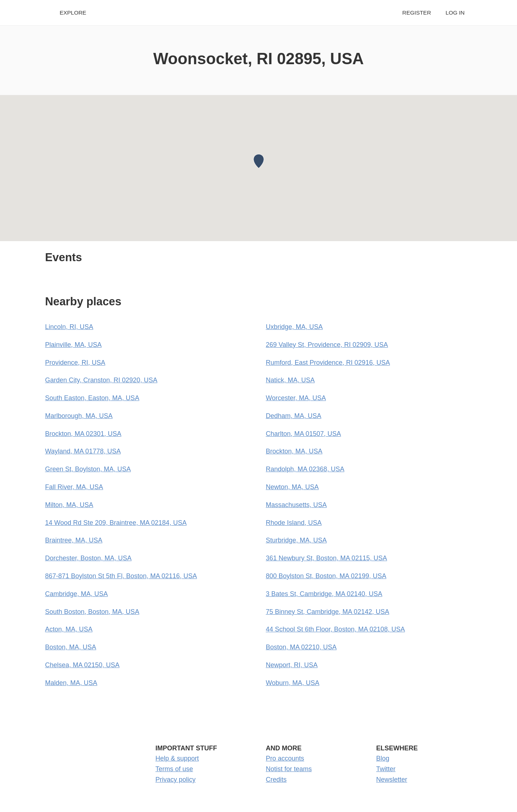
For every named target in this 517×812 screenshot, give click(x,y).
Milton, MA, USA (69, 505)
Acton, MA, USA (69, 629)
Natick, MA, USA (290, 380)
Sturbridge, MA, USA (296, 540)
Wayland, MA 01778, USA (83, 451)
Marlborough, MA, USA (79, 416)
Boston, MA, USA (71, 647)
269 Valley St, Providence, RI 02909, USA (327, 345)
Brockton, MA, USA (294, 451)
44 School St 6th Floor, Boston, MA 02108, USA (335, 629)
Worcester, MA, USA (296, 398)
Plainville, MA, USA (74, 345)
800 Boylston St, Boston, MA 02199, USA (326, 576)
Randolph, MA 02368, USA (305, 469)
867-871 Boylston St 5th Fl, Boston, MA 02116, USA (121, 576)
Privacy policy (175, 780)
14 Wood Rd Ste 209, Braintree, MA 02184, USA (116, 523)
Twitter (386, 769)
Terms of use (174, 769)
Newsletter (392, 780)
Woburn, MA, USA (293, 683)
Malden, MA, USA (71, 683)
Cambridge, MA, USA (77, 594)
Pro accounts (285, 758)
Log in (455, 13)
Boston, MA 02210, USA (301, 647)
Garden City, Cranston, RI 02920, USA (101, 380)
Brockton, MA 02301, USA (83, 434)
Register (417, 13)
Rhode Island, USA (294, 523)
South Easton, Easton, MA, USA (92, 398)
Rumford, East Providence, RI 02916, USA (328, 363)
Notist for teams (289, 769)
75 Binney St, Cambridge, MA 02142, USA (328, 612)
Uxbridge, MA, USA (294, 327)
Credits (276, 780)
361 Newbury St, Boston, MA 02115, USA (327, 558)
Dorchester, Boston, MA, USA (88, 558)
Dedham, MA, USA (294, 416)
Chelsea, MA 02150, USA (82, 665)
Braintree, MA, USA (74, 540)
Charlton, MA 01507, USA (304, 434)
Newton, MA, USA (292, 487)
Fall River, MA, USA (74, 487)
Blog (383, 758)
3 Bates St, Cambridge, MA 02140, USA (324, 594)
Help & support (177, 758)
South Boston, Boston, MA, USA (92, 612)
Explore (73, 13)
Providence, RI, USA (75, 363)
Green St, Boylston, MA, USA (88, 469)
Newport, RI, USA (292, 665)
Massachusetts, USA (296, 505)
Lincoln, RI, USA (69, 327)
